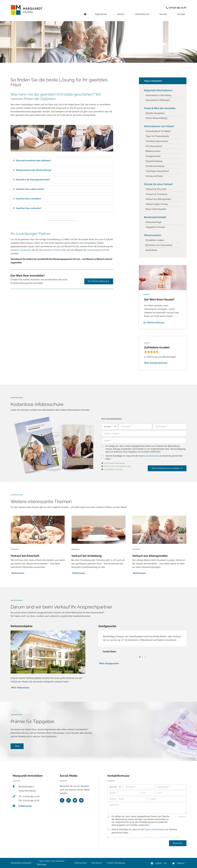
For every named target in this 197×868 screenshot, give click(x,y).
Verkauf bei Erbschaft (25, 556)
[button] (159, 863)
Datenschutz (81, 863)
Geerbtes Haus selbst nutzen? (30, 189)
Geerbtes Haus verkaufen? (29, 208)
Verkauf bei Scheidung (86, 556)
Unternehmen (143, 12)
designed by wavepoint (21, 863)
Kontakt (182, 12)
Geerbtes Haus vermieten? (29, 199)
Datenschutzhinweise (149, 456)
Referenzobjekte (21, 626)
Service (164, 12)
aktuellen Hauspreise (21, 250)
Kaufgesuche (107, 626)
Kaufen (122, 12)
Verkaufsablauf (94, 250)
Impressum (97, 863)
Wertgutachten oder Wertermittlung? (34, 170)
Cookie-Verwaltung (116, 863)
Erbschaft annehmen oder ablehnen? (33, 161)
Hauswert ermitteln (52, 250)
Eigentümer (102, 12)
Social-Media (69, 776)
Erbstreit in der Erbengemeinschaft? (33, 180)
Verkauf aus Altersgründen (150, 556)
